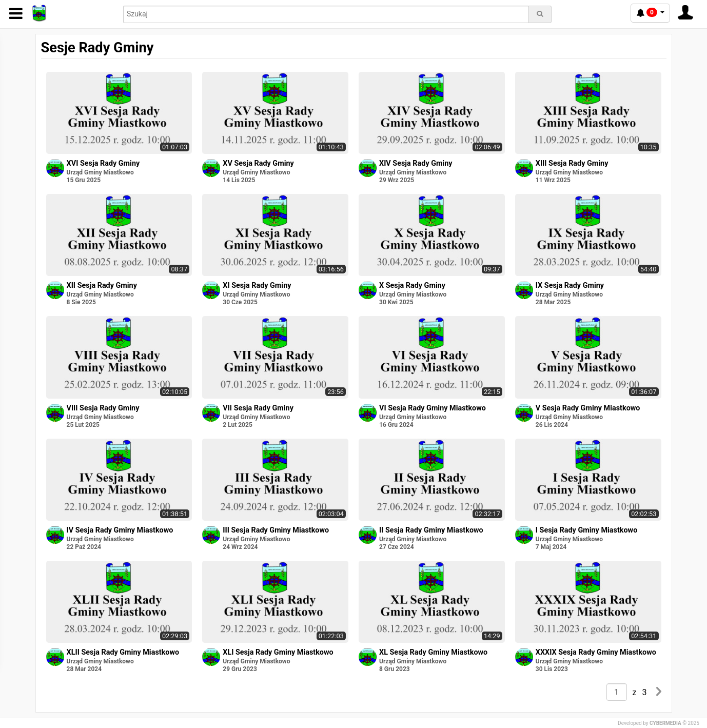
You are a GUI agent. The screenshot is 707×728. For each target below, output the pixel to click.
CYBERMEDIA (665, 723)
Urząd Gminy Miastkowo (100, 172)
